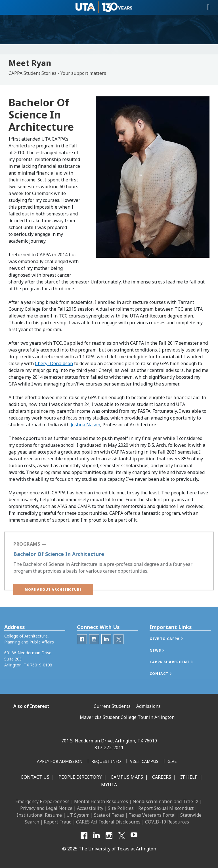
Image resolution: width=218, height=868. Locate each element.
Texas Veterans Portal (152, 815)
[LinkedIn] (97, 836)
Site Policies (121, 808)
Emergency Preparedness (42, 801)
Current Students (112, 706)
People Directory (80, 777)
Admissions (148, 706)
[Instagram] (109, 836)
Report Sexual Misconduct (166, 808)
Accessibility (90, 808)
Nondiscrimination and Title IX (165, 801)
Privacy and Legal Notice (46, 808)
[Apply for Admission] (60, 762)
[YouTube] (134, 836)
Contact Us (35, 777)
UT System (78, 815)
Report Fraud (58, 822)
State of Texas (109, 815)
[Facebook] (84, 836)
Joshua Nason (85, 425)
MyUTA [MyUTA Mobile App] (109, 785)
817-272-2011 (109, 748)
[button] (53, 595)
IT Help (189, 777)
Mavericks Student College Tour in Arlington (127, 717)
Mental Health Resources (101, 801)
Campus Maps (127, 777)
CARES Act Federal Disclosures (108, 822)
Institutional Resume (39, 815)
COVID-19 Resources (167, 822)
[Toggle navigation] (208, 7)
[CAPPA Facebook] (82, 647)
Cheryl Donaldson (54, 363)
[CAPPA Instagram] (94, 647)
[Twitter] (119, 647)
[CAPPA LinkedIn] (106, 647)
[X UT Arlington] (121, 836)
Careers (162, 777)
